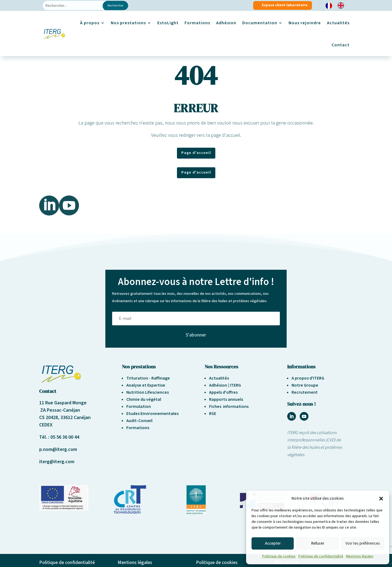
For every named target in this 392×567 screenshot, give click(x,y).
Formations (197, 23)
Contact (341, 45)
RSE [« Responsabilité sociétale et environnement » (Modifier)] (213, 414)
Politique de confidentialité (321, 556)
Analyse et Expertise (146, 385)
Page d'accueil (196, 153)
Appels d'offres (223, 392)
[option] (342, 5)
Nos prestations (128, 23)
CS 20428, (50, 418)
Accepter (273, 543)
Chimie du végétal (144, 399)
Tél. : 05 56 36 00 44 (59, 437)
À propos (90, 23)
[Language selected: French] (338, 6)
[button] (381, 499)
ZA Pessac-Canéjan (60, 410)
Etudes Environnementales (152, 414)
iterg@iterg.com (57, 462)
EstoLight (168, 23)
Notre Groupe (305, 385)
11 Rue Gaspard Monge (63, 403)
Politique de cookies (279, 556)
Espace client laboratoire (285, 5)
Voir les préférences (363, 543)
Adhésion (226, 23)
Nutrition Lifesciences (148, 392)
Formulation (139, 407)
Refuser (318, 543)
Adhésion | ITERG (225, 385)
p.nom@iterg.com (58, 449)
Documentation (260, 23)
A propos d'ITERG (308, 378)
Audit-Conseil (139, 421)
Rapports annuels (226, 399)
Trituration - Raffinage (148, 378)
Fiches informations (229, 407)
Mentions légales (360, 556)
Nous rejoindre (305, 23)
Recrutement (305, 392)
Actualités (338, 23)
